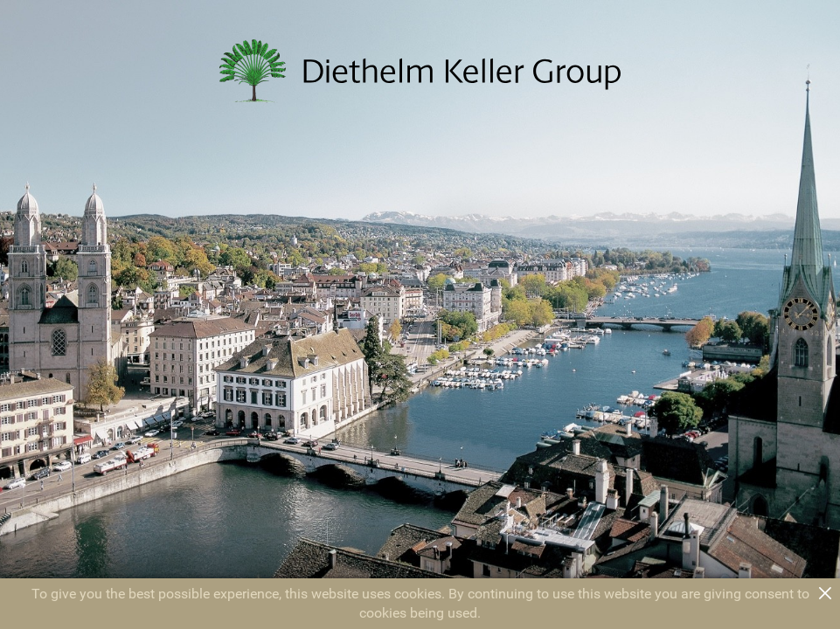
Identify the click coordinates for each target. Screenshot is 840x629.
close (825, 593)
